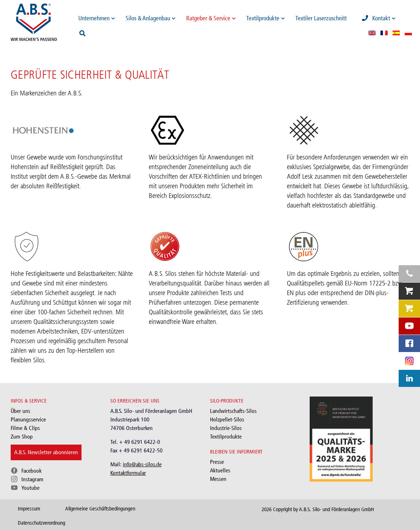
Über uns (20, 411)
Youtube (30, 488)
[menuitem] (372, 33)
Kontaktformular (128, 473)
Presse (217, 462)
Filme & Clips (25, 428)
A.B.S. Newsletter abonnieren (46, 452)
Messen (218, 479)
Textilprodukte (226, 437)
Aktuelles (220, 470)
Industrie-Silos (226, 428)
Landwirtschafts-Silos (233, 411)
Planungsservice (28, 419)
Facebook (31, 471)
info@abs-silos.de (142, 464)
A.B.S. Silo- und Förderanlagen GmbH (337, 509)
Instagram (32, 479)
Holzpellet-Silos (227, 419)
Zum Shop (22, 437)
